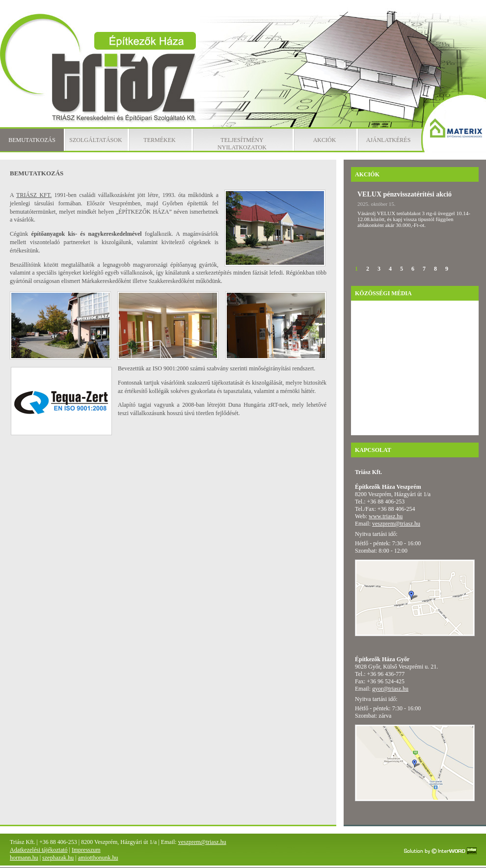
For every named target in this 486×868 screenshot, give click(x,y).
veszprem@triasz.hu (396, 524)
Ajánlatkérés (389, 140)
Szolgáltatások (95, 140)
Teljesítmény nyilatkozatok (242, 144)
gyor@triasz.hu (390, 689)
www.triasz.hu (386, 516)
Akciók (325, 140)
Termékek (159, 140)
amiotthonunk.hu (98, 858)
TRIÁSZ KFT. (34, 195)
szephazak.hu (58, 858)
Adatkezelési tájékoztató (39, 850)
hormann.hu (24, 858)
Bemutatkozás (32, 140)
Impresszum (86, 850)
